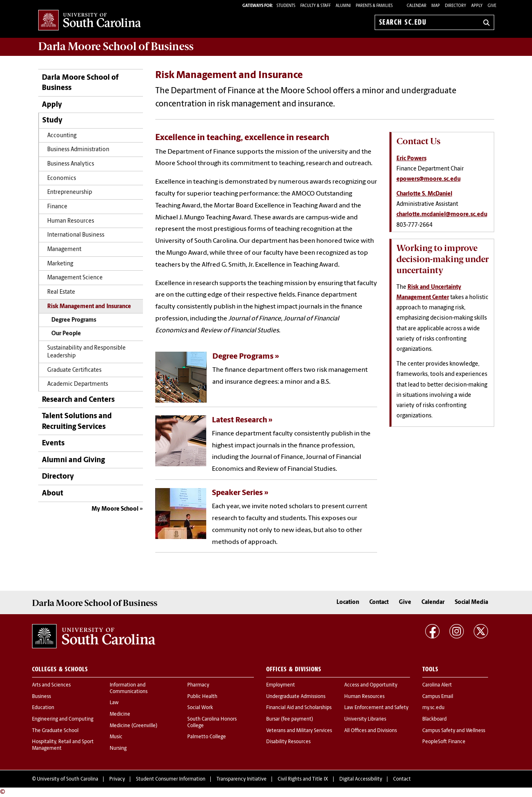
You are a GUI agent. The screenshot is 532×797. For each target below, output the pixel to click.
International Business (76, 235)
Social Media (471, 602)
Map (436, 6)
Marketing (60, 264)
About (53, 494)
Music (116, 737)
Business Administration (78, 150)
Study (52, 121)
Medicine (120, 714)
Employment (281, 685)
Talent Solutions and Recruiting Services (77, 422)
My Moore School (115, 509)
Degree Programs (74, 320)
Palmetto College (207, 737)
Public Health (202, 697)
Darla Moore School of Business (80, 83)
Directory (456, 6)
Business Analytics (71, 164)
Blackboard (434, 719)
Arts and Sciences (51, 685)
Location (348, 602)
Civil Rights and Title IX (303, 779)
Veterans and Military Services (299, 731)
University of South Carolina (68, 779)
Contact (379, 602)
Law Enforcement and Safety (376, 708)
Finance (57, 207)
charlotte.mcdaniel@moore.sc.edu (442, 215)
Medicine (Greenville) (134, 726)
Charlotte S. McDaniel (424, 194)
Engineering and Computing (63, 719)
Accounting (62, 136)
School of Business (116, 46)
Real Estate (61, 292)
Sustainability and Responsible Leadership (86, 352)
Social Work (200, 708)
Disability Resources (288, 742)
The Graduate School (55, 731)
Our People (66, 334)
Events (53, 443)
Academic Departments (78, 384)
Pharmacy (198, 685)
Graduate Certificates (74, 370)
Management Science (75, 278)
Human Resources (71, 221)
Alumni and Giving (73, 460)
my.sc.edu (433, 708)
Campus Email (438, 697)
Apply (477, 6)
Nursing (118, 749)
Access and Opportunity (371, 685)
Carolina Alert (437, 685)
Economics (62, 179)
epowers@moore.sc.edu (428, 179)
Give (492, 6)
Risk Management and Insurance (89, 307)
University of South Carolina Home (90, 21)
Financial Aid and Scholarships (299, 708)
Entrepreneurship (70, 192)
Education (43, 708)
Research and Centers (78, 400)
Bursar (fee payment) (290, 719)
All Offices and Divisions (371, 731)
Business (41, 697)
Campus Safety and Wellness (454, 731)
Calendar (417, 6)
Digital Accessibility (361, 779)
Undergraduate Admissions (296, 697)
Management (64, 250)
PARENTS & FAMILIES (374, 6)
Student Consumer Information (171, 779)
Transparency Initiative (242, 779)
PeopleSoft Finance (444, 742)
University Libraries (365, 719)
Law (114, 703)
